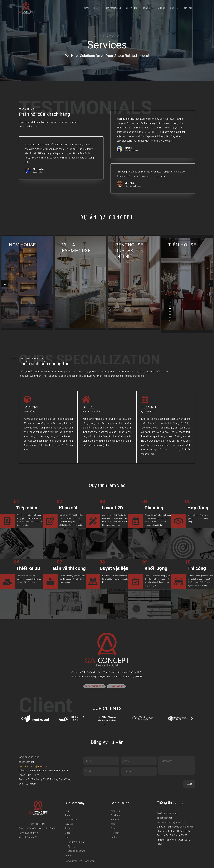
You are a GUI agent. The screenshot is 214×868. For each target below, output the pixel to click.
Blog (172, 8)
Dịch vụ (72, 846)
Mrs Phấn (130, 183)
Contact (188, 8)
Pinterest (115, 833)
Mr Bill (128, 148)
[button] (94, 686)
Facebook (116, 815)
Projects (147, 8)
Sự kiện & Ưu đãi (76, 842)
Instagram (116, 811)
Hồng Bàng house (133, 186)
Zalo (113, 824)
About (98, 8)
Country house (39, 172)
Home (86, 8)
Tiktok (114, 828)
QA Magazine (114, 8)
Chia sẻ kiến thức (76, 851)
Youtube (115, 820)
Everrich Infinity (131, 151)
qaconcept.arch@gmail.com (34, 766)
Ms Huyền (38, 169)
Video (161, 8)
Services (132, 8)
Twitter (114, 837)
